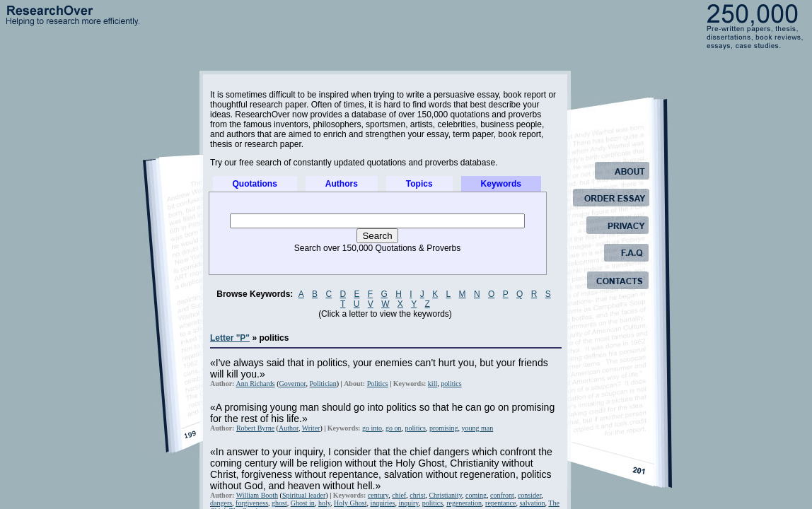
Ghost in (303, 503)
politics (451, 384)
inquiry (408, 503)
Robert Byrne (255, 428)
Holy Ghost (350, 503)
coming (476, 495)
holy (324, 503)
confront (502, 495)
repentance (500, 503)
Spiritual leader (304, 495)
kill (433, 384)
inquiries (382, 503)
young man (478, 428)
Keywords (501, 184)
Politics (378, 384)
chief (399, 495)
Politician (323, 384)
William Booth (257, 495)
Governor (293, 384)
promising (444, 428)
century (378, 495)
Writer (311, 428)
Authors (342, 184)
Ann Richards (255, 384)
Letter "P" (230, 338)
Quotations (255, 184)
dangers (221, 503)
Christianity (445, 495)
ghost (279, 503)
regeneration (464, 503)
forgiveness (252, 503)
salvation (532, 503)
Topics (419, 184)
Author (289, 428)
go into (372, 428)
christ (417, 495)
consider (529, 495)
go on (394, 428)
